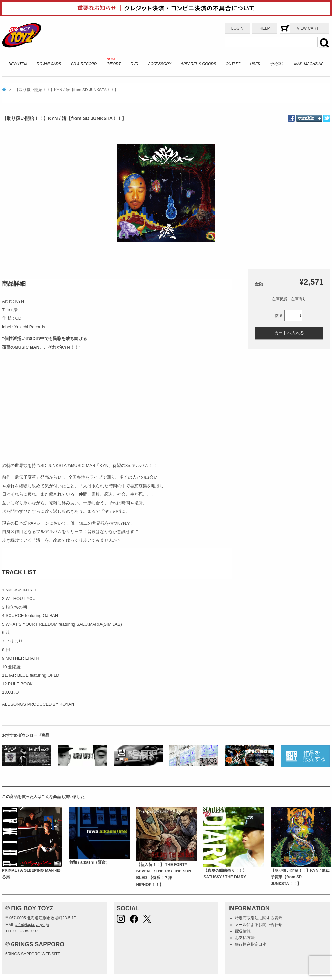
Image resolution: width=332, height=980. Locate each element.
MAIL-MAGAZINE (309, 64)
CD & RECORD (84, 64)
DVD (135, 64)
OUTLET (233, 64)
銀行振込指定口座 (251, 944)
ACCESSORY (160, 64)
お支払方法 (245, 938)
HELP (265, 28)
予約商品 (277, 64)
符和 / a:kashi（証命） (89, 862)
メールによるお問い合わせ (259, 925)
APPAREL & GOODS (198, 64)
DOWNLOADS (49, 64)
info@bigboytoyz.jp (32, 925)
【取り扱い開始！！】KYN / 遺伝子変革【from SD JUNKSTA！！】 (300, 877)
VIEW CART (307, 28)
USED (255, 64)
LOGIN (237, 28)
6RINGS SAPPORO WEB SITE (33, 954)
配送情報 (243, 931)
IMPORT (114, 64)
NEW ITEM (18, 64)
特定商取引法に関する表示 (259, 918)
